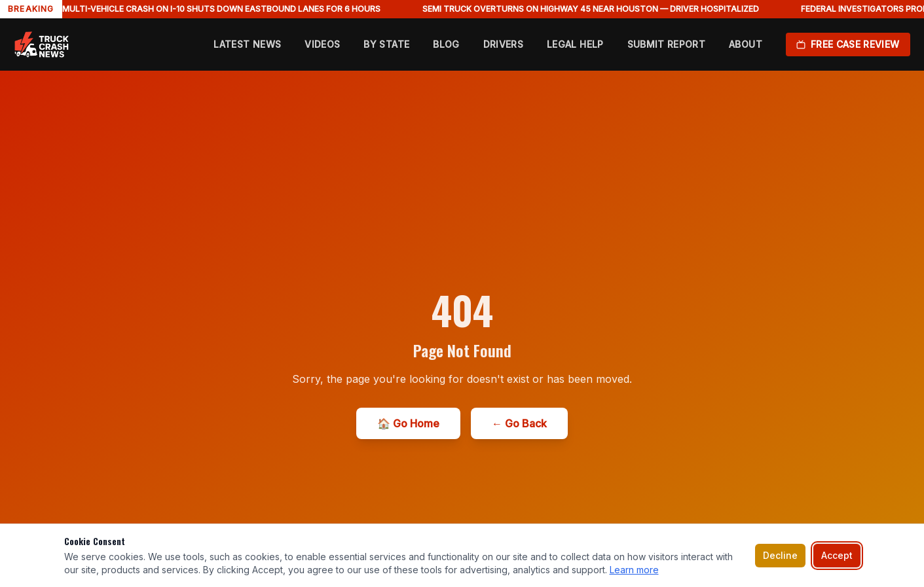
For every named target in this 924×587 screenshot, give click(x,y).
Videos (322, 44)
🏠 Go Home (408, 423)
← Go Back (519, 423)
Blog (446, 44)
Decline (780, 555)
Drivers (503, 44)
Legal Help (575, 44)
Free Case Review (848, 44)
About (746, 44)
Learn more (634, 570)
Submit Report (667, 44)
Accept (837, 555)
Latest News (247, 44)
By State (386, 44)
